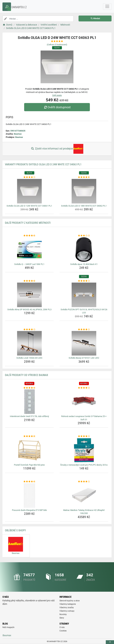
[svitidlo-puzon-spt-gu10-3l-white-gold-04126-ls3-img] (84, 295)
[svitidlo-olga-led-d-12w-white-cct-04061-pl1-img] (29, 191)
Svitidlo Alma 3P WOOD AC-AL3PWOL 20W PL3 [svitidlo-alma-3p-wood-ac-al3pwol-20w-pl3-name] (29, 309)
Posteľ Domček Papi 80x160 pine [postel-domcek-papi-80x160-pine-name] (29, 465)
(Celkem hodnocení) (57, 45)
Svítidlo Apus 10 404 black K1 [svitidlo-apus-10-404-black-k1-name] (84, 264)
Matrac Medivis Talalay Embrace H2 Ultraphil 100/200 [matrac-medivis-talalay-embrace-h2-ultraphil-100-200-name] (84, 512)
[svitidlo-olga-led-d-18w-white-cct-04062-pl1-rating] (84, 177)
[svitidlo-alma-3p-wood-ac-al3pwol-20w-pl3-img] (29, 295)
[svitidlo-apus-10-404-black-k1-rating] (84, 236)
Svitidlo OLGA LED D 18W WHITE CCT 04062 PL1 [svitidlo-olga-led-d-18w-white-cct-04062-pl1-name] (84, 206)
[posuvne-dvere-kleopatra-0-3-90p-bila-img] (29, 496)
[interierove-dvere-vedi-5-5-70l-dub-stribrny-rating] (29, 388)
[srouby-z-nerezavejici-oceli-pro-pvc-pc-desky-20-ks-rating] (84, 436)
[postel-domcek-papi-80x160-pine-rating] (29, 436)
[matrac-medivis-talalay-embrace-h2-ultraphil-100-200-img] (84, 496)
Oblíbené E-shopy (15, 530)
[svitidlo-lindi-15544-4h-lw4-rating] (29, 330)
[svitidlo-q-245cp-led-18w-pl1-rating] (29, 236)
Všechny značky (67, 608)
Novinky (63, 614)
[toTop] (110, 642)
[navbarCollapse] (107, 7)
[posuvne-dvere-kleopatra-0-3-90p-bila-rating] (29, 482)
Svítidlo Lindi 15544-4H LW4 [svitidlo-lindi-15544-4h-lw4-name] (29, 358)
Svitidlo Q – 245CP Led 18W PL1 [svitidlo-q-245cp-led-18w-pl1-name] (29, 264)
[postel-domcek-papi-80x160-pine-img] (29, 450)
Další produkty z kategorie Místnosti (28, 223)
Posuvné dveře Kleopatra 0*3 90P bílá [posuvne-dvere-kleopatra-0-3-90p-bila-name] (29, 510)
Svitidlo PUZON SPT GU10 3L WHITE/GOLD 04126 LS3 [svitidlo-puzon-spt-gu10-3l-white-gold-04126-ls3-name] (84, 311)
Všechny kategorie (68, 604)
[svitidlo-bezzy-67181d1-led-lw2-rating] (84, 330)
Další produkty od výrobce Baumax (27, 375)
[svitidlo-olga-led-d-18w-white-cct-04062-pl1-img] (84, 191)
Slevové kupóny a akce (69, 601)
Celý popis (57, 95)
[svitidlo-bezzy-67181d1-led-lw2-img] (84, 343)
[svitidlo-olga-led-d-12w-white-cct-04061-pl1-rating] (29, 177)
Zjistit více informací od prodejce (57, 149)
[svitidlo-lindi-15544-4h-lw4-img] (29, 343)
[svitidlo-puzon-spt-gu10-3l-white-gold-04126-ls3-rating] (84, 281)
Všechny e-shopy (67, 611)
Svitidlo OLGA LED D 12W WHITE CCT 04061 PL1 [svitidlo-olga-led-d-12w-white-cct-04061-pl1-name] (29, 206)
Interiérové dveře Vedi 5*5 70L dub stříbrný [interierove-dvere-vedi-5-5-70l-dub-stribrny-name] (29, 416)
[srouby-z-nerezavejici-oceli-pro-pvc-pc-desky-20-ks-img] (84, 450)
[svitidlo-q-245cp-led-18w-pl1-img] (29, 250)
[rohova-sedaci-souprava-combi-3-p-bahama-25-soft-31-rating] (84, 388)
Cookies (63, 631)
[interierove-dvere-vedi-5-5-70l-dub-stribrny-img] (29, 402)
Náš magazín (8, 627)
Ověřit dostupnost (57, 107)
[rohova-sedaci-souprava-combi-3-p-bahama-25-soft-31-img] (84, 402)
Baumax (18, 134)
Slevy (62, 618)
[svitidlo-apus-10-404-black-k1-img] (84, 250)
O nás (62, 627)
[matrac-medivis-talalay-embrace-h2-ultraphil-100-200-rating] (84, 482)
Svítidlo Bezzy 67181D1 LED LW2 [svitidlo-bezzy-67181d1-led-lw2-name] (84, 358)
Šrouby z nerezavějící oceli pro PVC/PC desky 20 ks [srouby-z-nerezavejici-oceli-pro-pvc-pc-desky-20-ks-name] (84, 465)
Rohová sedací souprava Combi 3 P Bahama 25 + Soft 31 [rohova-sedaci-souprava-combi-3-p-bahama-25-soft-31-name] (84, 418)
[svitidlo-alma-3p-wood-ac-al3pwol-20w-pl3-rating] (29, 281)
